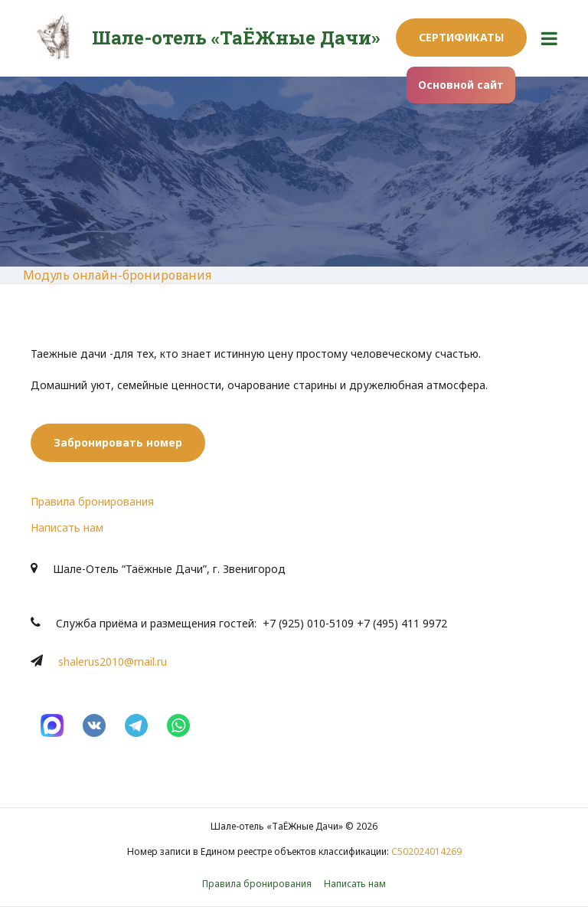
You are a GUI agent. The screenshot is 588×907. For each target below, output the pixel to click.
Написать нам (67, 527)
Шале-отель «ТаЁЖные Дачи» (236, 38)
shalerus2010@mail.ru (113, 661)
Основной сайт (461, 85)
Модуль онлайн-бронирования (117, 275)
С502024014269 (426, 851)
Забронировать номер (118, 442)
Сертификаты (461, 37)
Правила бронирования (92, 501)
